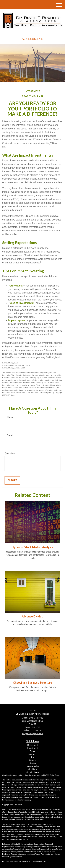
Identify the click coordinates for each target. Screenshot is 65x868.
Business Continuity (38, 861)
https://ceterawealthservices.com (16, 839)
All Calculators (32, 772)
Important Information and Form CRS (16, 861)
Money (32, 760)
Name (10, 417)
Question (10, 453)
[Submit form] (12, 481)
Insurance (32, 754)
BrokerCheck (55, 775)
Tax (32, 757)
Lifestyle (32, 763)
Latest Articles (32, 766)
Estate (32, 751)
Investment (32, 748)
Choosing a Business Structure (32, 683)
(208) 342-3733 (32, 39)
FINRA (36, 814)
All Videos (32, 769)
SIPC (41, 814)
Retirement (32, 745)
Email (10, 435)
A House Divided (32, 616)
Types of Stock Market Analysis (33, 547)
